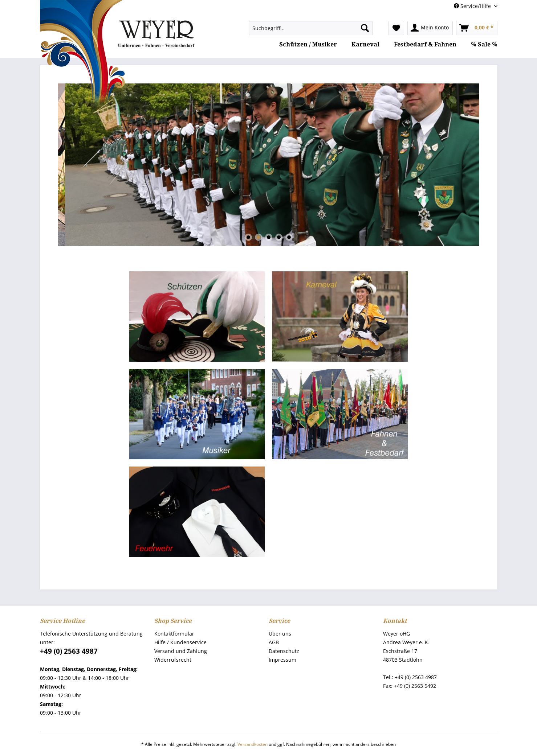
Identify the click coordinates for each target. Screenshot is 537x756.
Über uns (280, 634)
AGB (274, 642)
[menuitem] (310, 28)
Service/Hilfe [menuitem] (473, 6)
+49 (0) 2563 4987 (69, 651)
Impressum (282, 660)
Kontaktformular (174, 634)
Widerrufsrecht (173, 660)
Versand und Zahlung (181, 651)
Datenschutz (284, 651)
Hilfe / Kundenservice (180, 642)
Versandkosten (253, 744)
